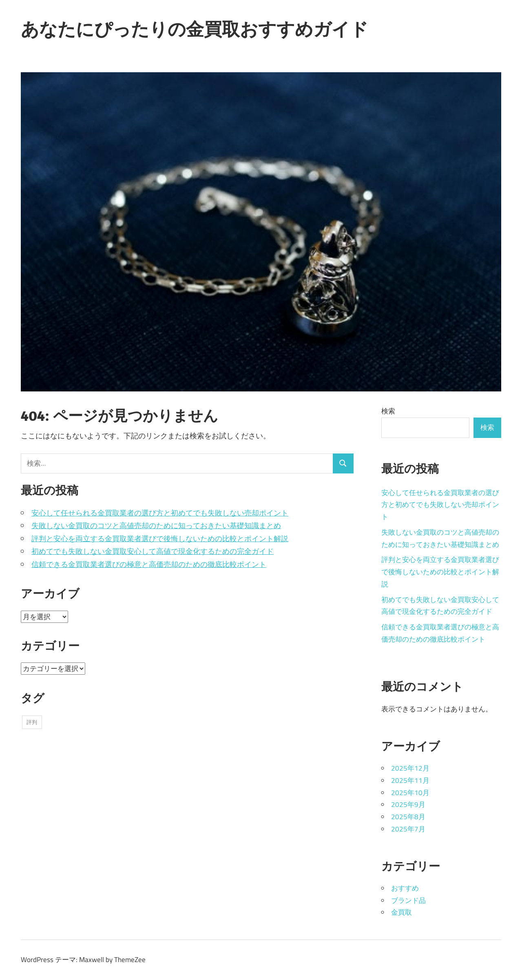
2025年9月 (408, 804)
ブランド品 (408, 900)
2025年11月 (410, 780)
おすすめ (405, 888)
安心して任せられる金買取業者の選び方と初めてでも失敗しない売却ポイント (160, 513)
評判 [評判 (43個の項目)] (32, 722)
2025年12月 (410, 768)
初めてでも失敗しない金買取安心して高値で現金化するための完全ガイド (153, 551)
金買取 (401, 912)
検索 (388, 411)
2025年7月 (408, 829)
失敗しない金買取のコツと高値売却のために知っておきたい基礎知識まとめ (156, 526)
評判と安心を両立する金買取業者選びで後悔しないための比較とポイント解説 (160, 539)
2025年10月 (410, 793)
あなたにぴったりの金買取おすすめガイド (195, 29)
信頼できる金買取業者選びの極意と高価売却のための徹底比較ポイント (149, 564)
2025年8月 (408, 817)
